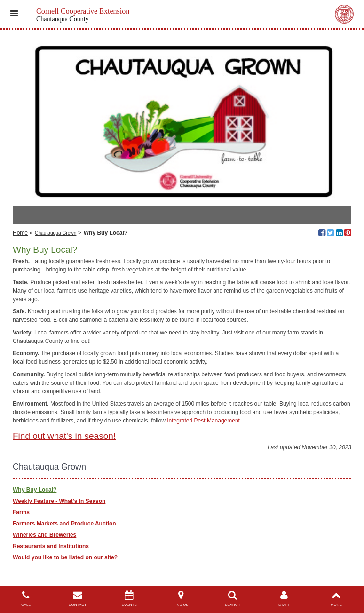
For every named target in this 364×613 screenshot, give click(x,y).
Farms (21, 512)
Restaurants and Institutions (51, 546)
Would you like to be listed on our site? (65, 557)
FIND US (181, 599)
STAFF (285, 599)
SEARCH (233, 599)
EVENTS (129, 599)
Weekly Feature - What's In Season (59, 501)
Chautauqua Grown (55, 233)
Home (20, 233)
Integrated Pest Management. (204, 421)
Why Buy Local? (35, 490)
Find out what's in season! (64, 436)
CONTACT (78, 599)
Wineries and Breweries (44, 535)
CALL (26, 599)
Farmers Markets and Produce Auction (64, 524)
